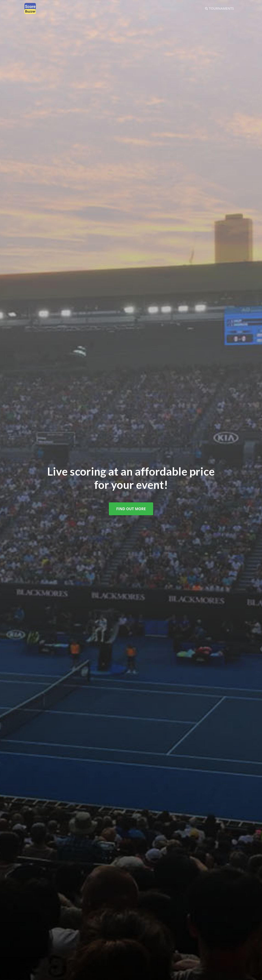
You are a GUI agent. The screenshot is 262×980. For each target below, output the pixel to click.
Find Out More (131, 509)
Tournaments (219, 8)
